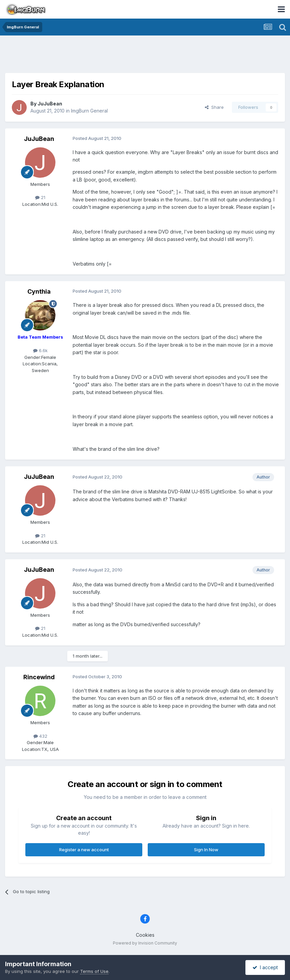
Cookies (145, 935)
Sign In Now (206, 850)
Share (214, 107)
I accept (265, 967)
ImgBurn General (89, 111)
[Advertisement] (145, 56)
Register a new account (84, 850)
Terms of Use (94, 971)
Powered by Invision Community (145, 943)
